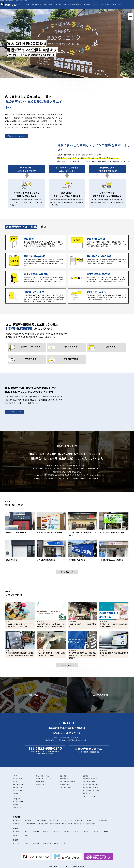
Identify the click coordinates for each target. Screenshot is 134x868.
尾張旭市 (36, 832)
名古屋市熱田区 (79, 824)
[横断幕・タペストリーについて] (36, 296)
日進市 (76, 832)
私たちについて (37, 5)
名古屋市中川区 (67, 824)
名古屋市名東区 (91, 820)
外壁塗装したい (41, 785)
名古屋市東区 (30, 820)
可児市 (56, 843)
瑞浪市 (66, 843)
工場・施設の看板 (65, 787)
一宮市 (26, 835)
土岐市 (26, 843)
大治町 (106, 832)
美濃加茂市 (47, 843)
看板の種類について (19, 785)
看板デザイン (49, 5)
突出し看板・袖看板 (89, 782)
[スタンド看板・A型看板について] (36, 278)
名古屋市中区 (54, 820)
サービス (16, 782)
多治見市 (16, 843)
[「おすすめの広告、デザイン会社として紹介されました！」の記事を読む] (114, 645)
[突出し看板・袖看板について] (36, 261)
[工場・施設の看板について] (67, 360)
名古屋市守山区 (67, 820)
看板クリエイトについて (17, 136)
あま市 (96, 832)
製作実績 (72, 5)
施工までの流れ (61, 5)
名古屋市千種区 (79, 820)
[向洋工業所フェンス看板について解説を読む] (83, 552)
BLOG (79, 5)
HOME (27, 5)
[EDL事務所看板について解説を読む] (20, 552)
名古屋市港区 (18, 824)
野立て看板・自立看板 (90, 779)
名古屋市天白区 (43, 824)
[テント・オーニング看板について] (98, 296)
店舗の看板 (63, 776)
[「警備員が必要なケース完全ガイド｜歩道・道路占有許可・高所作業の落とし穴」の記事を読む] (51, 616)
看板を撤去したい (42, 782)
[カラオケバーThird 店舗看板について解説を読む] (20, 525)
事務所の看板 (64, 779)
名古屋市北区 (18, 820)
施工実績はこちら (67, 572)
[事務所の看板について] (27, 360)
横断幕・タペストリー (90, 793)
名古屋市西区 (42, 820)
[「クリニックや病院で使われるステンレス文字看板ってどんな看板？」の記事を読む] (51, 645)
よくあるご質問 (98, 5)
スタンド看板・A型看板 (90, 787)
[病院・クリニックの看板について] (27, 348)
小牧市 (26, 832)
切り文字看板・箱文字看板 (91, 790)
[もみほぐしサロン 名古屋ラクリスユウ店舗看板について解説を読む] (83, 525)
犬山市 (56, 832)
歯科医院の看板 (64, 785)
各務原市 (36, 843)
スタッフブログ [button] (67, 665)
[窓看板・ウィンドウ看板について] (98, 261)
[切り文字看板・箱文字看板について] (98, 278)
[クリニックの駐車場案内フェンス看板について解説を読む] (51, 525)
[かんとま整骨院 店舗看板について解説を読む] (51, 552)
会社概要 (108, 5)
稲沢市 (15, 835)
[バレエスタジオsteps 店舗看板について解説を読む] (114, 552)
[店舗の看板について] (107, 348)
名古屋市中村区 (55, 824)
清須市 (86, 832)
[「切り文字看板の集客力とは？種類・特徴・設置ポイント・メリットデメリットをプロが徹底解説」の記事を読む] (83, 645)
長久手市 (67, 832)
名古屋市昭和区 (31, 824)
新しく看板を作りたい (43, 776)
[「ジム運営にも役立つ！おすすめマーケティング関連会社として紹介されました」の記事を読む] (20, 616)
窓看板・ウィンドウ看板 (91, 785)
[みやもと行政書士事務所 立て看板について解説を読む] (114, 525)
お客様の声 (86, 5)
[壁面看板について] (36, 243)
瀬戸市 (46, 832)
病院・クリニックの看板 (67, 782)
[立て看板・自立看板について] (98, 243)
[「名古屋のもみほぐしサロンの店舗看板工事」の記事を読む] (83, 616)
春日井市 (16, 832)
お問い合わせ (118, 5)
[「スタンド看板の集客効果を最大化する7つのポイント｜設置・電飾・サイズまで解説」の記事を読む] (20, 645)
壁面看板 (86, 776)
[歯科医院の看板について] (67, 348)
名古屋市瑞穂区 (91, 824)
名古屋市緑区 (102, 820)
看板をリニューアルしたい (45, 779)
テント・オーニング (89, 796)
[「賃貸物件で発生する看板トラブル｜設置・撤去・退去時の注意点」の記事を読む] (114, 616)
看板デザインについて (20, 787)
